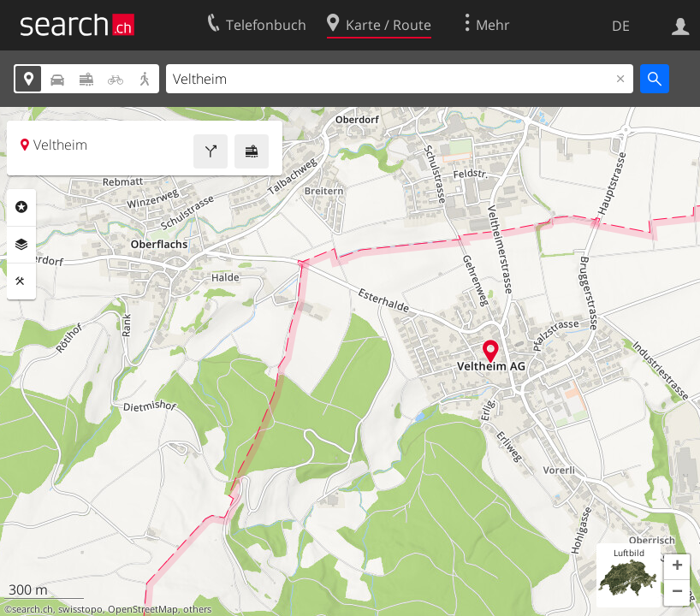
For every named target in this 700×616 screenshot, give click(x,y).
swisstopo (80, 609)
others (197, 609)
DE (621, 26)
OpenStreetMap (143, 609)
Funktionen (21, 281)
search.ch (33, 609)
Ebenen (21, 245)
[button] (677, 567)
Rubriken (21, 207)
